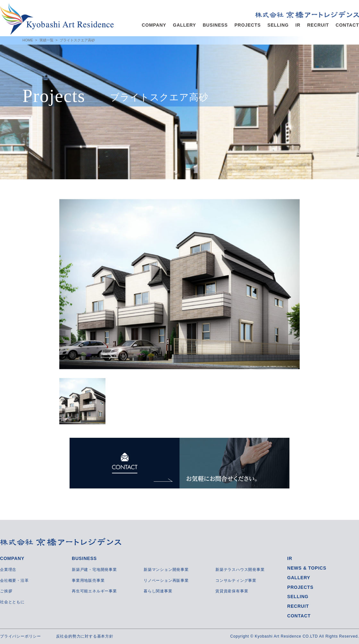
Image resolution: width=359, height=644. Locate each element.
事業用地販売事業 (88, 580)
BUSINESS (215, 25)
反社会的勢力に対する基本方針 (85, 636)
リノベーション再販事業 (166, 580)
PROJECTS (247, 25)
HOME (28, 40)
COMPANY (154, 25)
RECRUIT (318, 25)
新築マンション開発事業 (166, 570)
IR (298, 25)
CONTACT (347, 25)
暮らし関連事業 (158, 591)
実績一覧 (46, 40)
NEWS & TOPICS (307, 568)
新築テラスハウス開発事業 (240, 570)
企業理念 (8, 570)
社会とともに (12, 602)
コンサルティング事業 (236, 580)
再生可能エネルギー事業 (94, 591)
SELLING (278, 25)
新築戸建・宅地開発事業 (94, 570)
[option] (180, 284)
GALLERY (184, 25)
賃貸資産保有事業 (232, 591)
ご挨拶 (6, 591)
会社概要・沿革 (14, 580)
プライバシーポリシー (21, 636)
